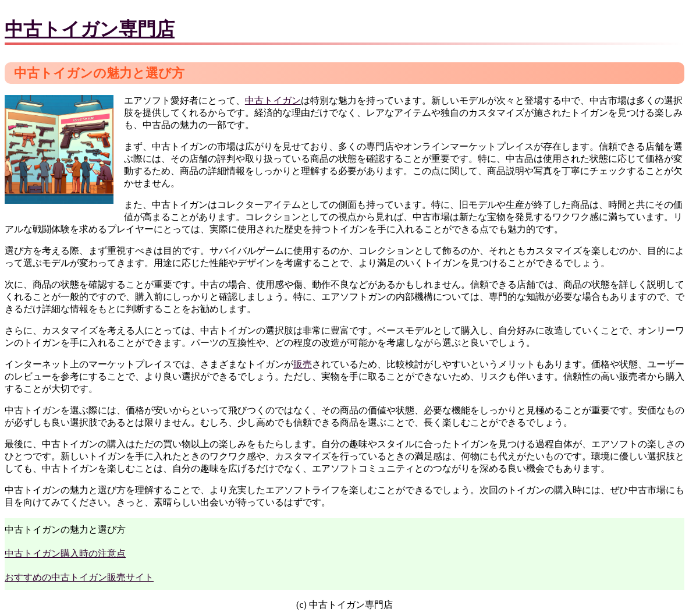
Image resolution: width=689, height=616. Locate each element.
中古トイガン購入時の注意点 (65, 553)
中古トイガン (273, 100)
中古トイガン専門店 (90, 29)
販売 (303, 364)
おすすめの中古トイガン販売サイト (79, 577)
